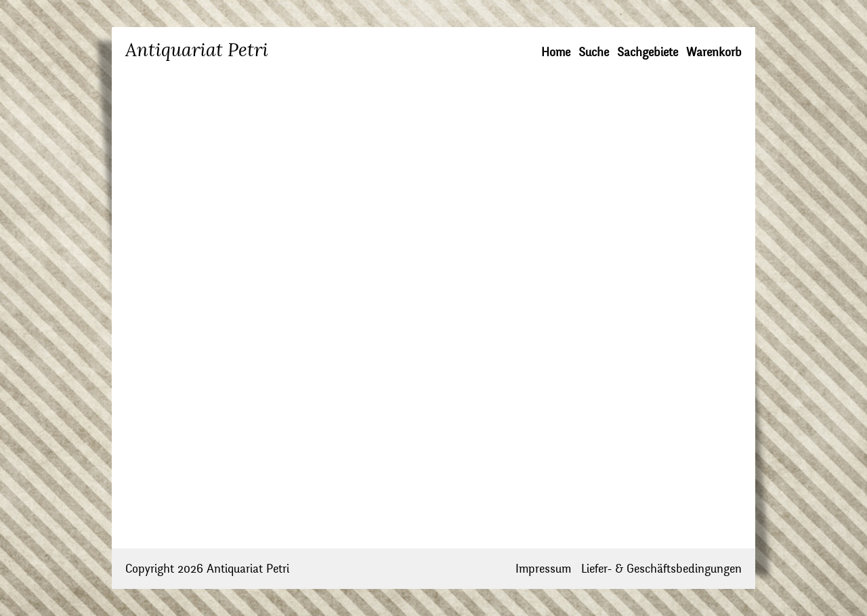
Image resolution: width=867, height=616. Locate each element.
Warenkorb (714, 52)
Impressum (543, 569)
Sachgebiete (648, 52)
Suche (594, 52)
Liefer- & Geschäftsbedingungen (661, 569)
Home (556, 52)
